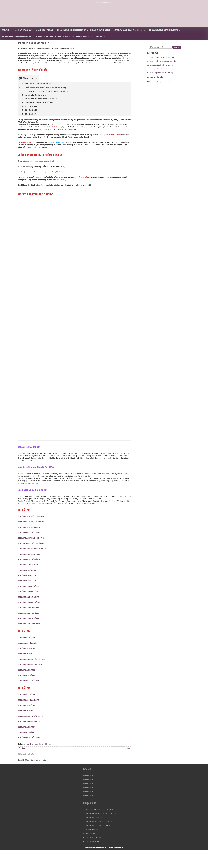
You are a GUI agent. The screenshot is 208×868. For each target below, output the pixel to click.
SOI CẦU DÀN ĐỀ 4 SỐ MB (30, 614)
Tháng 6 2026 (89, 790)
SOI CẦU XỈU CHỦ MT (28, 701)
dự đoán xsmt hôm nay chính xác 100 (164, 30)
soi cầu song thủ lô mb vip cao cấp (160, 75)
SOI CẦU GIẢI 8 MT (27, 717)
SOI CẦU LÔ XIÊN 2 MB (28, 577)
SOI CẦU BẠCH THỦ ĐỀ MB (30, 561)
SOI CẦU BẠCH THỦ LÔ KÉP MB (32, 544)
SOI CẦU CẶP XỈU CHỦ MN (30, 650)
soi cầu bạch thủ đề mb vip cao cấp (161, 71)
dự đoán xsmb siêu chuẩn (100, 30)
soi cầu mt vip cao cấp (44, 30)
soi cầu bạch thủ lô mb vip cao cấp (160, 68)
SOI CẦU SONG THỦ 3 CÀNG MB (32, 528)
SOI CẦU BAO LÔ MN (28, 676)
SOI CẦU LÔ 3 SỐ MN (28, 682)
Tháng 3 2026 (89, 802)
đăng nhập (29, 770)
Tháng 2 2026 (89, 806)
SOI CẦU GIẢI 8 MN (27, 660)
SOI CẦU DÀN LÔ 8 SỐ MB (30, 603)
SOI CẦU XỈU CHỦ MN (28, 644)
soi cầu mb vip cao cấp (23, 30)
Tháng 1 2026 (89, 810)
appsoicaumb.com (104, 10)
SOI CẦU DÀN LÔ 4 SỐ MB (30, 593)
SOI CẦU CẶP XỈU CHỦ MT (30, 706)
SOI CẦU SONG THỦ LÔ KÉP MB (32, 550)
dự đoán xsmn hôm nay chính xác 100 (72, 30)
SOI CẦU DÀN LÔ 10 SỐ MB (30, 609)
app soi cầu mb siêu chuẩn (66, 53)
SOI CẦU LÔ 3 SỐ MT (28, 739)
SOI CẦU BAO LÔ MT (28, 733)
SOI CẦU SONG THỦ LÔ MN (30, 687)
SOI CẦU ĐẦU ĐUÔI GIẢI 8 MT (31, 728)
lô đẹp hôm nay (97, 36)
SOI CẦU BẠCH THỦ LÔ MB (30, 534)
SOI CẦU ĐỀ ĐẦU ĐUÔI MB (30, 571)
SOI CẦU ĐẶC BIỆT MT (28, 712)
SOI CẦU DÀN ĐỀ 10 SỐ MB (30, 630)
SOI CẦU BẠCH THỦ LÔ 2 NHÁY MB (33, 555)
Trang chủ (6, 30)
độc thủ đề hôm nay (79, 36)
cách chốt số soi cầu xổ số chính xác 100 (51, 36)
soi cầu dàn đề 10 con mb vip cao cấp (162, 64)
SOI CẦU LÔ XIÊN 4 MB (28, 587)
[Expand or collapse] (37, 85)
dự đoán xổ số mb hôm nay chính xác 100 (129, 30)
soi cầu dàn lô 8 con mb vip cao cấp (161, 60)
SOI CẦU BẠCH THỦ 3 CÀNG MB (32, 523)
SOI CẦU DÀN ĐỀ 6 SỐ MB (30, 619)
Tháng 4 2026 (89, 798)
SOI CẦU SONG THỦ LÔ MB (30, 539)
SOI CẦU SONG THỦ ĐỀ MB (30, 566)
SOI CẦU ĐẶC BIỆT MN (28, 655)
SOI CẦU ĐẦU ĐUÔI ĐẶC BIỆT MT (32, 723)
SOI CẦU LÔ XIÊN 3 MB (28, 582)
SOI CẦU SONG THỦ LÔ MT (30, 744)
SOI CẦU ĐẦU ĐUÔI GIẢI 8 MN (31, 671)
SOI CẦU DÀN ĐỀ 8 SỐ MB (30, 625)
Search (177, 47)
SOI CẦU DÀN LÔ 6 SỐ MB (30, 598)
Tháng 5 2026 (89, 794)
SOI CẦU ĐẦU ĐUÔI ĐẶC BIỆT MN (32, 666)
